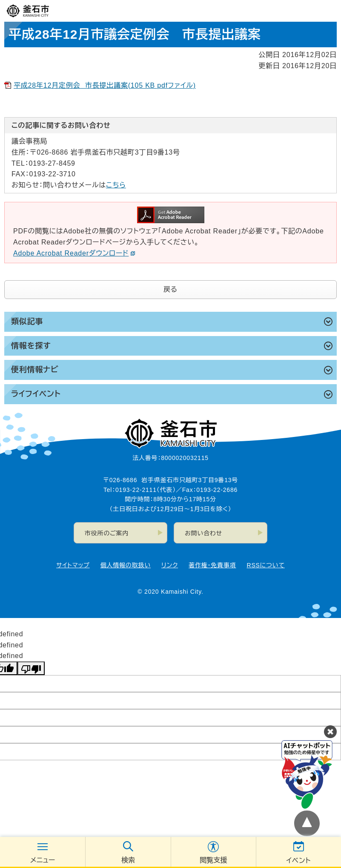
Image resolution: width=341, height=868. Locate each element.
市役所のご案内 (107, 533)
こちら (116, 185)
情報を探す (31, 346)
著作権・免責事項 (212, 565)
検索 (128, 860)
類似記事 (27, 322)
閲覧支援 (213, 860)
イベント (298, 861)
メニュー (43, 860)
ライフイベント (36, 394)
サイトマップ (73, 565)
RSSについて (266, 565)
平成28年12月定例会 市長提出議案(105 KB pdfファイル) (105, 85)
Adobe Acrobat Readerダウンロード (74, 253)
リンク (170, 565)
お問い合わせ (203, 533)
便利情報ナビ (35, 370)
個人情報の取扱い (126, 565)
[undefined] (31, 668)
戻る (170, 289)
